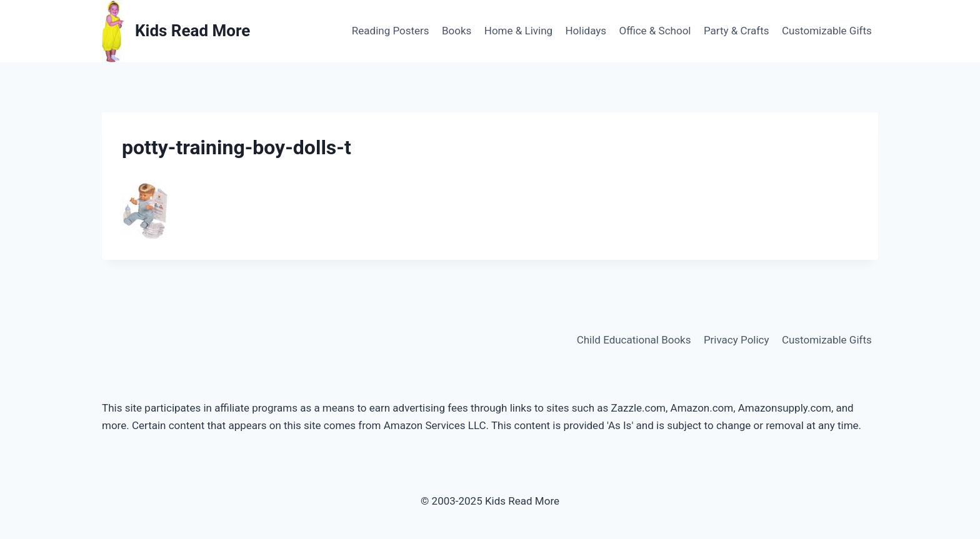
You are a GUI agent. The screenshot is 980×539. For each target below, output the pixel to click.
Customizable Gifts (827, 31)
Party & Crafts (737, 31)
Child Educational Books (634, 340)
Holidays (586, 31)
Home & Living (518, 31)
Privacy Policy (737, 340)
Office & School (655, 31)
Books (457, 31)
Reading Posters (391, 31)
